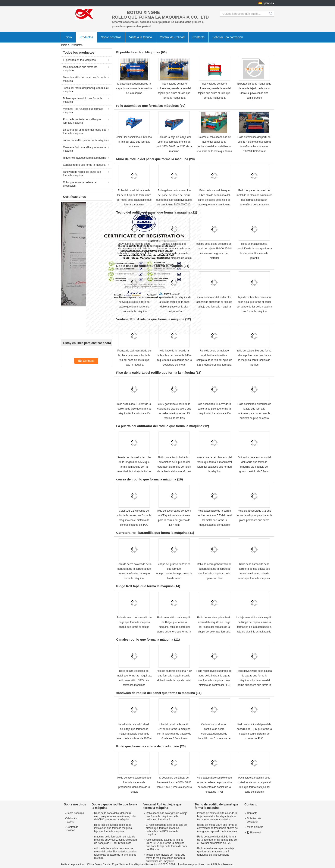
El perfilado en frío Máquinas (79, 60)
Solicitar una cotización (228, 37)
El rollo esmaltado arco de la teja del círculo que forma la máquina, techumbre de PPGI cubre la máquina (167, 830)
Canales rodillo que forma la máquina (84, 165)
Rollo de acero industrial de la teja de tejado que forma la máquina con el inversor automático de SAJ (218, 840)
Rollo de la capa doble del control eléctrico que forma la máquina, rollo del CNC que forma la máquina (115, 816)
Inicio (68, 37)
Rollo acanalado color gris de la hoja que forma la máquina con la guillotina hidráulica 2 (167, 816)
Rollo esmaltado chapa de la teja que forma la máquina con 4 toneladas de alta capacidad (216, 852)
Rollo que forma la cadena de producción (80, 184)
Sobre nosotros (111, 37)
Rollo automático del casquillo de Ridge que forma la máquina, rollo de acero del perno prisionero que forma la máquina (174, 627)
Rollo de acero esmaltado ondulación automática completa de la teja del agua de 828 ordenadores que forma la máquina (214, 360)
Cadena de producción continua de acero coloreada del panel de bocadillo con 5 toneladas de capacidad (214, 734)
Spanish (267, 3)
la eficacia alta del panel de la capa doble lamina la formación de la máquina (134, 88)
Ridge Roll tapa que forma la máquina (84, 158)
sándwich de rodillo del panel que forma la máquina (82, 174)
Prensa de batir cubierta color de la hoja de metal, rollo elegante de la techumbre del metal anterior (217, 816)
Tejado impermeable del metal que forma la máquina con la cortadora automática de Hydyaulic (165, 858)
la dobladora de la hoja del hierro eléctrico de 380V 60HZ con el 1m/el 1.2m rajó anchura (174, 782)
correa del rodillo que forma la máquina (85, 140)
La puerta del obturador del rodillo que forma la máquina (85, 132)
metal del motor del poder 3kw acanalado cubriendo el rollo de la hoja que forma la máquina (214, 302)
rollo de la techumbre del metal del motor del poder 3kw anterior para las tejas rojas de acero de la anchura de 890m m (115, 853)
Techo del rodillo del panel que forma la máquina (85, 90)
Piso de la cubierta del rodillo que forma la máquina (82, 121)
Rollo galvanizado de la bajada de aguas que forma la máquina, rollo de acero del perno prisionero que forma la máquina (254, 680)
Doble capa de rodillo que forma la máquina (83, 100)
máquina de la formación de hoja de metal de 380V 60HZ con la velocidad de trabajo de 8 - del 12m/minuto (115, 840)
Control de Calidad (172, 37)
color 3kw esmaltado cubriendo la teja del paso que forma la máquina (134, 142)
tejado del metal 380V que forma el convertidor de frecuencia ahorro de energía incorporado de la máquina (217, 828)
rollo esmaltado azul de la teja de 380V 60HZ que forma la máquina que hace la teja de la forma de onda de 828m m (167, 845)
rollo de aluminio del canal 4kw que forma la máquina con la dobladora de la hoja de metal (174, 676)
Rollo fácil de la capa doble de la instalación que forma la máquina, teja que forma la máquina (113, 828)
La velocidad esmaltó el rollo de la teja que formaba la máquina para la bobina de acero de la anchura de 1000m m (134, 734)
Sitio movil (254, 833)
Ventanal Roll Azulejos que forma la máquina (83, 111)
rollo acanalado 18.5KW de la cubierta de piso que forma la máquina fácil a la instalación (134, 409)
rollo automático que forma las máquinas (80, 69)
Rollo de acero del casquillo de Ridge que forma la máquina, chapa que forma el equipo (134, 622)
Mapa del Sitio (255, 827)
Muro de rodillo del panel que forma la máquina (84, 79)
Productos (86, 37)
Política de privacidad (73, 864)
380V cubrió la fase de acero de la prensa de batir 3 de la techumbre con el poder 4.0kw (134, 249)
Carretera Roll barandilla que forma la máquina (84, 149)
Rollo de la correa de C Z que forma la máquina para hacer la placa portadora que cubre (254, 515)
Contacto (198, 37)
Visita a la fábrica (141, 37)
